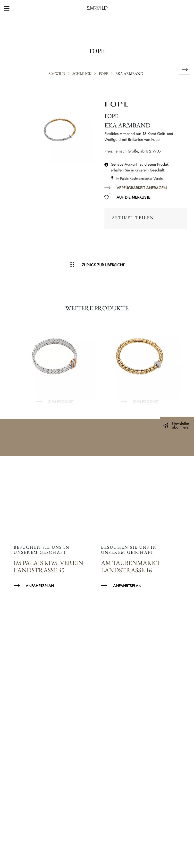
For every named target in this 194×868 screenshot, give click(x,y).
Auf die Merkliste (133, 197)
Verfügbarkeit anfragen (142, 188)
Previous (10, 359)
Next (184, 359)
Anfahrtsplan (40, 586)
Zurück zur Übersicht (103, 265)
